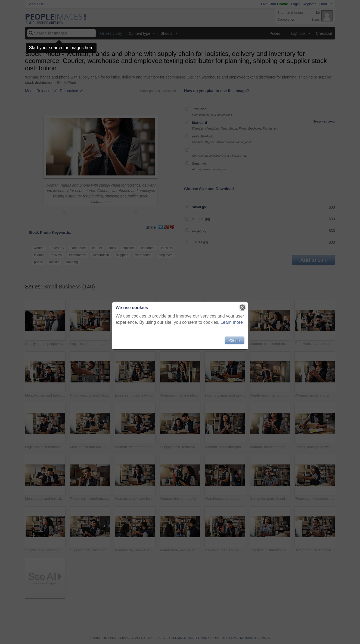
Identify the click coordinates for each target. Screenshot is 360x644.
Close (234, 340)
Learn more (232, 322)
